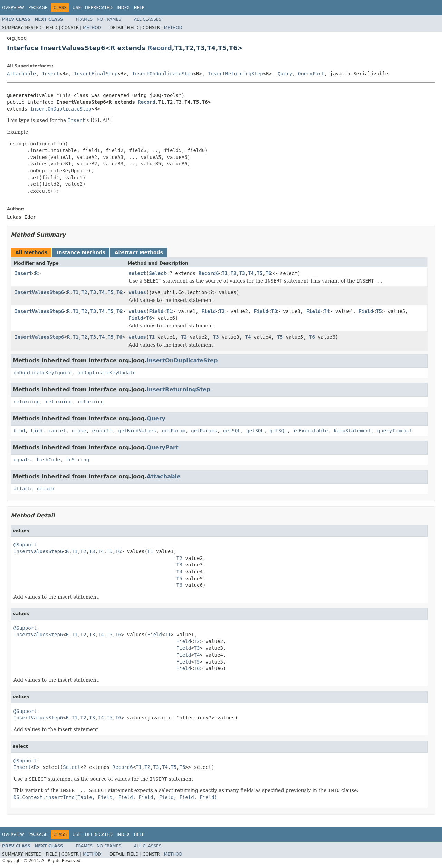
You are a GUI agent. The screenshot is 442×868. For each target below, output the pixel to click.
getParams (204, 431)
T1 (225, 273)
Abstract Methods (139, 252)
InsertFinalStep (96, 74)
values (137, 292)
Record (160, 48)
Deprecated (99, 8)
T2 (233, 273)
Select (158, 273)
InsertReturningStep (236, 74)
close (79, 431)
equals (22, 460)
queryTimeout (395, 431)
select (137, 273)
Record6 (209, 273)
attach (22, 489)
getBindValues (137, 431)
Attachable (21, 74)
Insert (51, 74)
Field (156, 311)
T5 (260, 273)
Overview (13, 8)
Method (92, 28)
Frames (84, 19)
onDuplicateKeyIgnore (43, 373)
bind (19, 431)
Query (285, 74)
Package (38, 8)
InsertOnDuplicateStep (162, 74)
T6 (268, 273)
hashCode (48, 460)
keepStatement (353, 431)
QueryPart (311, 74)
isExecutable (310, 431)
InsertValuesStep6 (39, 292)
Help (139, 8)
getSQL (232, 431)
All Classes (148, 19)
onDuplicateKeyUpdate (107, 373)
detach (45, 489)
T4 (251, 273)
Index (123, 8)
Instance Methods (81, 252)
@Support (25, 545)
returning (27, 402)
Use (77, 8)
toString (78, 460)
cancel (57, 431)
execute (102, 431)
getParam (174, 431)
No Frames (109, 19)
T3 (242, 273)
